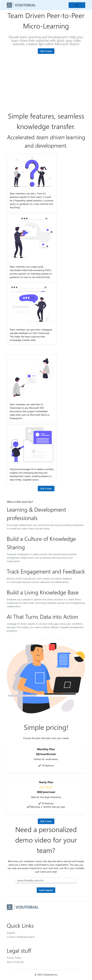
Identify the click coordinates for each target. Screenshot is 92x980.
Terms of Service (15, 962)
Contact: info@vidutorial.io (21, 937)
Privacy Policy (14, 958)
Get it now (46, 51)
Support (11, 933)
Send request (46, 890)
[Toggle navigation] (77, 5)
